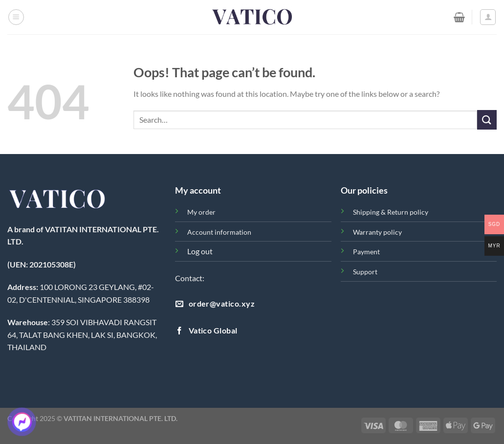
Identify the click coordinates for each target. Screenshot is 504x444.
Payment (366, 252)
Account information (219, 232)
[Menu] (16, 17)
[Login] (488, 17)
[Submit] (487, 120)
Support (365, 272)
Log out (200, 251)
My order (201, 212)
